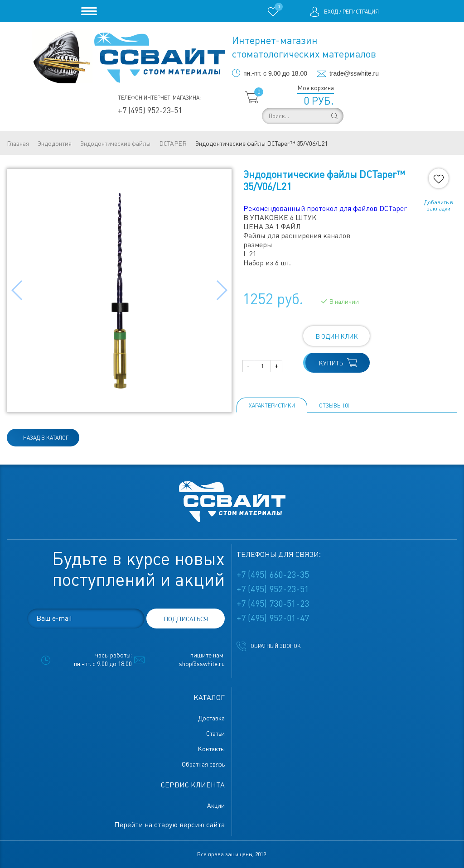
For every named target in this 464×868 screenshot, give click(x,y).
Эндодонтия (55, 144)
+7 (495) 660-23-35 (273, 575)
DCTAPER (173, 144)
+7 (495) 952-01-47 (273, 618)
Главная (18, 144)
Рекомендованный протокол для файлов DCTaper (325, 209)
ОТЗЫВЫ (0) (334, 406)
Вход (331, 12)
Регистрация (361, 12)
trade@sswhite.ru (354, 73)
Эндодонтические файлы (115, 144)
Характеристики (272, 406)
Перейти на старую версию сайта (169, 825)
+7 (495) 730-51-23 (273, 604)
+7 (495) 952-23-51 (150, 110)
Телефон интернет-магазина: (159, 98)
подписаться (186, 619)
